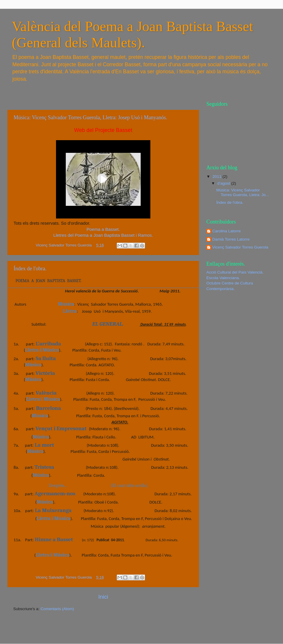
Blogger (180, 632)
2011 (218, 177)
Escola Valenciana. (223, 278)
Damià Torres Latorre (231, 239)
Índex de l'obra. (30, 269)
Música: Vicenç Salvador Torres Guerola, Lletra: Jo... (243, 192)
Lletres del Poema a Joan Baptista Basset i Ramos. (103, 235)
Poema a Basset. (103, 229)
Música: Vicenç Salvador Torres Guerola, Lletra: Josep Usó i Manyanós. (90, 117)
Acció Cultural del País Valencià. (235, 272)
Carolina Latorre (227, 231)
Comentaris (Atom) (57, 609)
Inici (103, 597)
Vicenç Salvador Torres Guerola (240, 247)
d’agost (224, 183)
